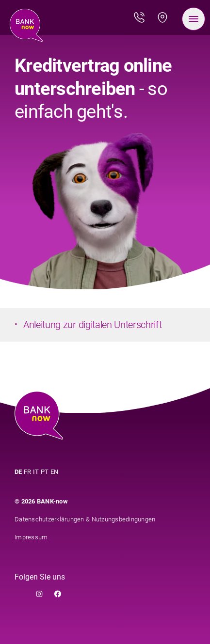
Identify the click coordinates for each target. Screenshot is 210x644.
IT (36, 472)
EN (54, 472)
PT (45, 472)
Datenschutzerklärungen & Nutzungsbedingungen (85, 519)
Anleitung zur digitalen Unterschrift (92, 325)
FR (27, 472)
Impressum (31, 537)
